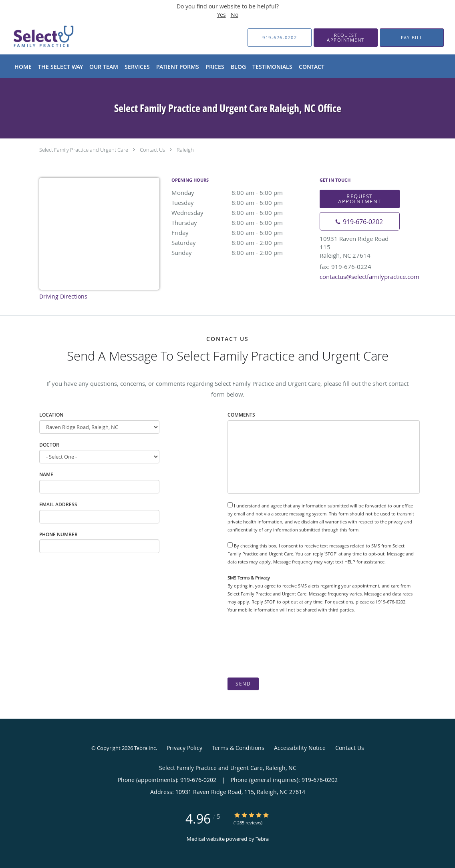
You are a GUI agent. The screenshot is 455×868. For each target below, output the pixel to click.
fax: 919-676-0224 (345, 267)
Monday (242, 192)
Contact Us (152, 150)
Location (51, 415)
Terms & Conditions (238, 748)
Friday (242, 233)
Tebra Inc (145, 748)
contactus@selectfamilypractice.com (369, 277)
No (235, 15)
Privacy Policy (184, 748)
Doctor (49, 445)
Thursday (242, 223)
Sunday (242, 253)
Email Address (58, 504)
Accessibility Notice (300, 748)
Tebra (262, 839)
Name (46, 474)
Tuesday (242, 202)
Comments (241, 415)
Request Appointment (360, 199)
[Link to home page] (30, 38)
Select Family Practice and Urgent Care (84, 150)
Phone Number (58, 534)
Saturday (242, 243)
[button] (346, 38)
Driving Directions (63, 296)
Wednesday (242, 212)
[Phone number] (360, 221)
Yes (221, 15)
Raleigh (185, 150)
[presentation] (288, 645)
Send (243, 684)
